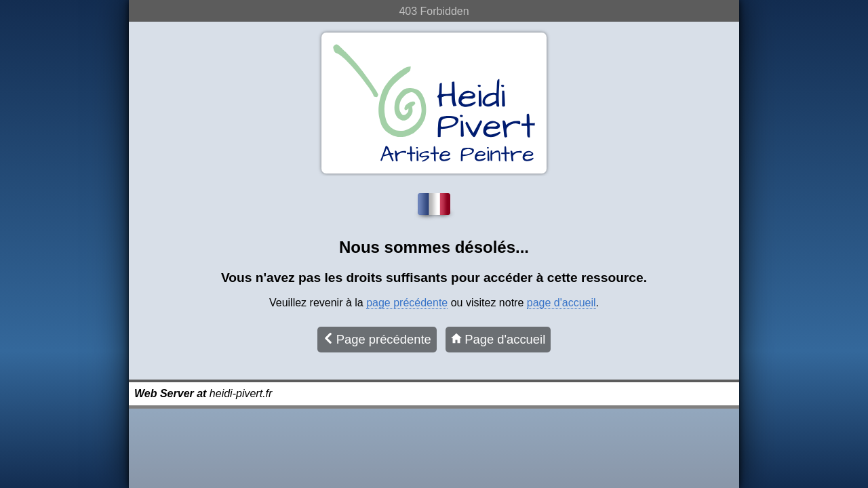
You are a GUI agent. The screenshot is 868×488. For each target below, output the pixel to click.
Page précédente (377, 339)
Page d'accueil (498, 339)
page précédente (407, 303)
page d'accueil (561, 303)
